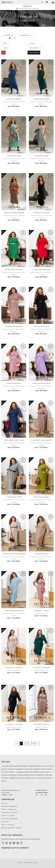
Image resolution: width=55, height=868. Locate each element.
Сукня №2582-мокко (41, 554)
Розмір (33, 43)
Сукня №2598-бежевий (14, 326)
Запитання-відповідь (9, 819)
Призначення (35, 48)
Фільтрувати (34, 53)
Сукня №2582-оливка (41, 497)
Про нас (4, 803)
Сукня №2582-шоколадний (41, 440)
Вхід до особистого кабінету (27, 8)
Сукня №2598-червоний (41, 270)
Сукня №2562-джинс (14, 99)
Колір (6, 48)
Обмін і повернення (9, 809)
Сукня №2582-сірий (14, 497)
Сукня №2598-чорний (41, 326)
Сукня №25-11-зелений (41, 668)
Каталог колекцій (8, 815)
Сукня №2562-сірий (41, 156)
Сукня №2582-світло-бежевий (14, 554)
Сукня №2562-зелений (41, 99)
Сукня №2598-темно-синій (14, 440)
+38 (41, 790)
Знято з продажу (8, 825)
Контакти (5, 822)
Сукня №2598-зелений (14, 270)
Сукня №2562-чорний (41, 213)
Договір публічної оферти (12, 828)
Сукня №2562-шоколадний (14, 213)
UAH (42, 2)
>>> (38, 743)
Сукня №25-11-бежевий (14, 668)
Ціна (6, 43)
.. (30, 743)
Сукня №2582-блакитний (14, 611)
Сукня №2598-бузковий (41, 383)
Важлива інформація (9, 806)
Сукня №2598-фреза (14, 383)
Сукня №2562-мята (14, 156)
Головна (23, 21)
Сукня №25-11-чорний (14, 724)
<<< (17, 743)
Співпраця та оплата (9, 812)
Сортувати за (9, 35)
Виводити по (26, 35)
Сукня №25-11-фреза (41, 611)
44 (33, 743)
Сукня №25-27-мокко (41, 724)
